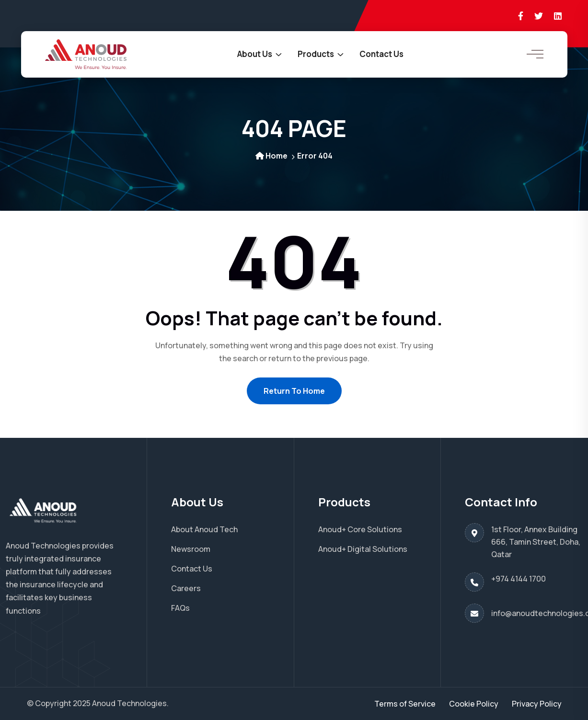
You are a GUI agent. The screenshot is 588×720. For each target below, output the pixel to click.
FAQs (180, 608)
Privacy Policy (537, 704)
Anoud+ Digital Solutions (363, 549)
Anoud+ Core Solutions (360, 529)
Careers (186, 588)
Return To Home (294, 391)
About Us (255, 54)
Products (316, 54)
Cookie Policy (474, 704)
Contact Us (381, 54)
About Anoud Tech (204, 529)
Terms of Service (405, 704)
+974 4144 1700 (519, 579)
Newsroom (191, 549)
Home (271, 156)
